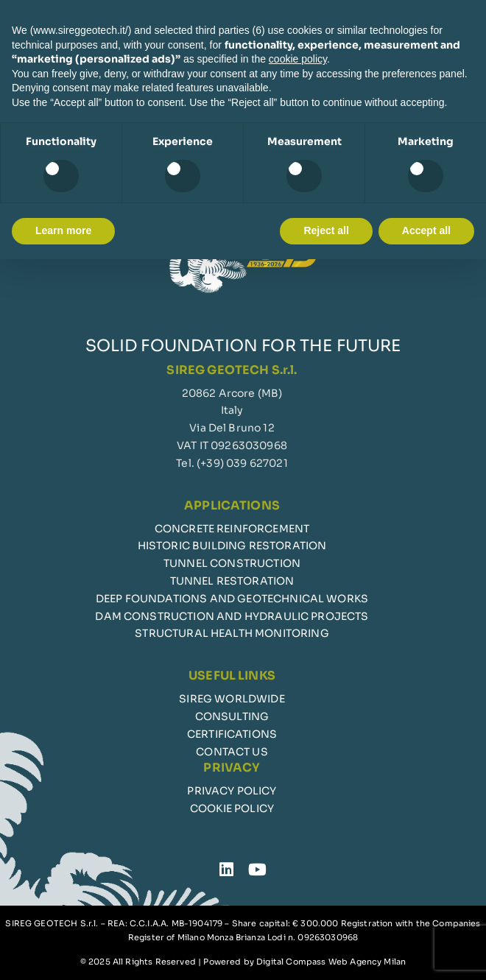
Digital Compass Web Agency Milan (331, 962)
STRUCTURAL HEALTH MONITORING (232, 633)
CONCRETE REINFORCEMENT (232, 529)
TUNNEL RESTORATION (232, 581)
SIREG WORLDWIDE (232, 699)
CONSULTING (232, 716)
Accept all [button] (426, 230)
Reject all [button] (326, 230)
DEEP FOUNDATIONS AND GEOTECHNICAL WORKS (232, 599)
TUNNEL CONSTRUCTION (232, 563)
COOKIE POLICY (232, 808)
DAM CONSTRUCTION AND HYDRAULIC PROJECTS (232, 616)
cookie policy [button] (298, 59)
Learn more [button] (63, 230)
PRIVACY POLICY (232, 791)
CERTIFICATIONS (232, 734)
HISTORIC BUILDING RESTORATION (232, 546)
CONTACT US (232, 752)
